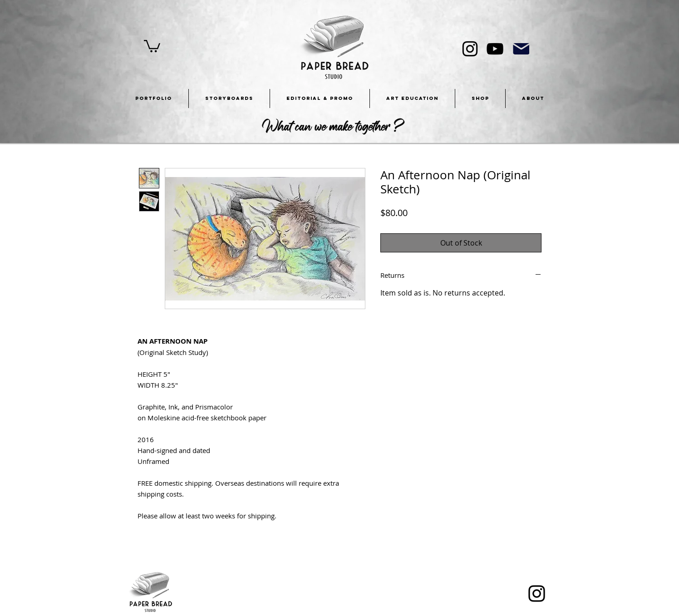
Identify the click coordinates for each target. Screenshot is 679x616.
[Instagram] (470, 49)
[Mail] (521, 49)
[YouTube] (495, 49)
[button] (152, 45)
